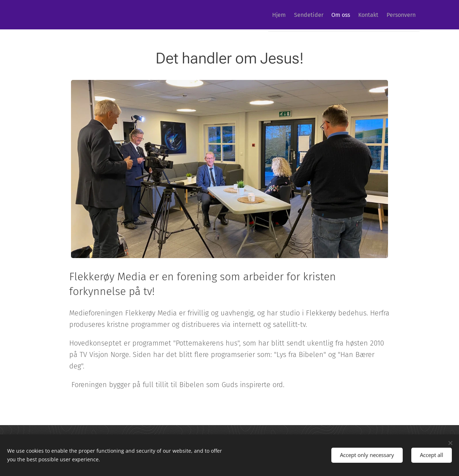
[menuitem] (257, 15)
